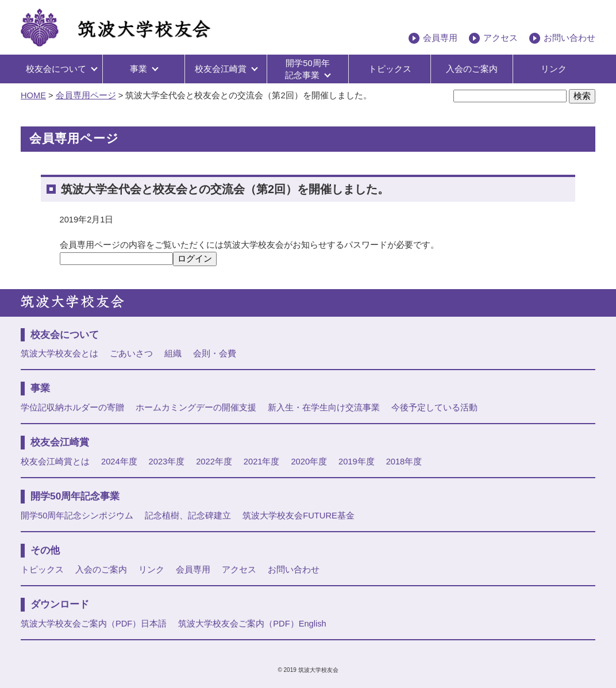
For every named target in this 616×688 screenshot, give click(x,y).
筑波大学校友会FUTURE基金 (298, 516)
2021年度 (262, 462)
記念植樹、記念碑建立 (188, 516)
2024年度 (119, 462)
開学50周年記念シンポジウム (77, 516)
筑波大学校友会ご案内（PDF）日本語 (94, 624)
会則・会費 (215, 353)
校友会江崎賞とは (55, 462)
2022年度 (214, 462)
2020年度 (309, 462)
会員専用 (440, 38)
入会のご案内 (472, 69)
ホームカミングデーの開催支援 (196, 408)
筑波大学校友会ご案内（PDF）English (252, 624)
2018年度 (404, 462)
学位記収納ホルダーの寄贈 (72, 408)
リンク (554, 69)
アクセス (500, 38)
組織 (173, 353)
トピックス (390, 69)
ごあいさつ (131, 353)
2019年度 (357, 462)
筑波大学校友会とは (59, 353)
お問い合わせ (569, 38)
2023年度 (167, 462)
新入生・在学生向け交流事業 (324, 408)
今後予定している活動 (434, 408)
